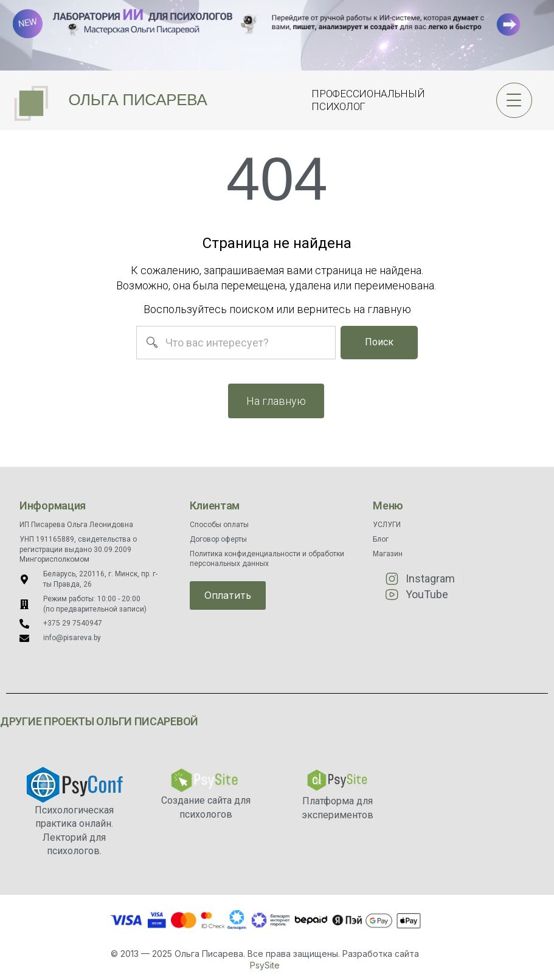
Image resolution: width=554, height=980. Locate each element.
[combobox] (236, 343)
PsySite (265, 965)
